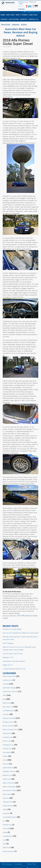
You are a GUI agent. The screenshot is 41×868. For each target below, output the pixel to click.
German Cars (7, 749)
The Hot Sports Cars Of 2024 (13, 654)
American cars (8, 680)
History (5, 756)
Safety (5, 809)
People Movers (8, 806)
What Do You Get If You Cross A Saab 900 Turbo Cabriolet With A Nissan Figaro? (19, 648)
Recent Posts (6, 24)
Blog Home (7, 703)
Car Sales (6, 714)
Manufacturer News (9, 790)
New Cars (10, 15)
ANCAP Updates (8, 643)
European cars (8, 737)
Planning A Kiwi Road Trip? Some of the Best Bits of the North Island (20, 638)
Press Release (21, 9)
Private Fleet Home (8, 3)
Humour (6, 764)
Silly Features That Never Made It (14, 661)
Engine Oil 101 (8, 665)
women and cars (8, 851)
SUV (4, 821)
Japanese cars (7, 775)
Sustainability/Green (10, 817)
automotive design (9, 688)
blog (4, 699)
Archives (24, 24)
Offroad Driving (8, 802)
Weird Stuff (7, 848)
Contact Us (34, 19)
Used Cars (33, 15)
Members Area (24, 2)
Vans (4, 844)
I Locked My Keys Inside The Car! (14, 669)
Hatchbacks (7, 752)
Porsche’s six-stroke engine (12, 629)
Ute (4, 840)
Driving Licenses (8, 722)
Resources (33, 2)
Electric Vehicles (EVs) (10, 730)
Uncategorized (8, 836)
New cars (6, 798)
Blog (21, 4)
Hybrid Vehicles (8, 768)
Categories (16, 24)
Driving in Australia (9, 718)
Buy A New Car (8, 707)
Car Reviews (14, 19)
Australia (6, 684)
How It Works (22, 15)
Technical (6, 828)
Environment (7, 733)
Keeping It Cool (8, 657)
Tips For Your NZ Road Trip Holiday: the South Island (20, 633)
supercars (6, 813)
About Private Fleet (9, 676)
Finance (4, 19)
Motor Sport (7, 794)
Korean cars (7, 779)
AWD (4, 695)
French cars (7, 741)
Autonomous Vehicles (10, 691)
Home (3, 15)
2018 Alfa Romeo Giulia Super (20, 617)
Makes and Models (9, 787)
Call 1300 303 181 (31, 11)
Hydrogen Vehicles (9, 771)
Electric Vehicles (8, 726)
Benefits (24, 19)
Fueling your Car (8, 745)
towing (5, 832)
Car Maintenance (9, 711)
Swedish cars (7, 825)
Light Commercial (9, 783)
